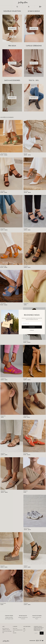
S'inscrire (32, 327)
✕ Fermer (32, 330)
